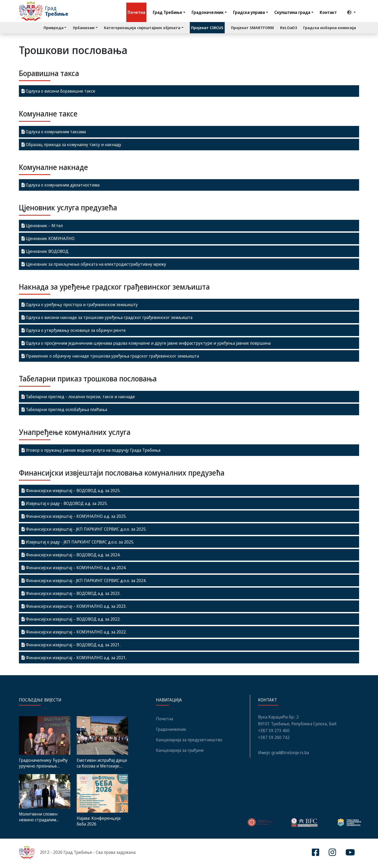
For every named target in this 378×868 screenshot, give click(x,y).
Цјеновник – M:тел (42, 226)
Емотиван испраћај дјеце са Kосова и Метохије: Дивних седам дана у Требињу (102, 763)
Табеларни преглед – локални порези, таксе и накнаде (78, 397)
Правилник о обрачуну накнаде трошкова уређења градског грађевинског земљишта (110, 356)
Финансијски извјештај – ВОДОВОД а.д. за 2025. (71, 491)
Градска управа (249, 12)
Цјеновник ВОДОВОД (45, 251)
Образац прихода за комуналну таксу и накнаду (71, 145)
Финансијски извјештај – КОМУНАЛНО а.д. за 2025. (74, 516)
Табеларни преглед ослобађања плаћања (64, 409)
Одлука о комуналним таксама (54, 132)
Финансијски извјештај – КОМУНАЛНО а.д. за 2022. (74, 632)
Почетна (136, 12)
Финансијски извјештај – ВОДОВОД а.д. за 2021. (71, 645)
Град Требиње (167, 12)
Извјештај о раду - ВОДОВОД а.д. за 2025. (65, 503)
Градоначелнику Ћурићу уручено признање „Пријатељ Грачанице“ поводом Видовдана (43, 763)
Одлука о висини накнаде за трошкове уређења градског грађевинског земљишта (107, 317)
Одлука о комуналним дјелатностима (61, 185)
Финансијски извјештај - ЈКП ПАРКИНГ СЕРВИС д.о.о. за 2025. (84, 529)
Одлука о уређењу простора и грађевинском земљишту (80, 305)
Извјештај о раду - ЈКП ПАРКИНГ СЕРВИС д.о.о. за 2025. (78, 542)
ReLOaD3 (288, 28)
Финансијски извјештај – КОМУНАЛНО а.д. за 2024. (74, 568)
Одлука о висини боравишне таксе (58, 91)
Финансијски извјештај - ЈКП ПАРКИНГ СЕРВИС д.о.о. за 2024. (84, 581)
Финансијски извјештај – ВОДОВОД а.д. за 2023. (71, 593)
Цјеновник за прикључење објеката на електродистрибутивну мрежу (94, 264)
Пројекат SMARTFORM (252, 28)
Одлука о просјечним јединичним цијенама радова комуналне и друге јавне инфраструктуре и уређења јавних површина (146, 343)
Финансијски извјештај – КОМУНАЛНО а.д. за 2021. (74, 658)
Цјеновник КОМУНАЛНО (48, 238)
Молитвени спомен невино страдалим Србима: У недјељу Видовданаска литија (40, 817)
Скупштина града (292, 12)
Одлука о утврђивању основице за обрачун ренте (74, 330)
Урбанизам (84, 28)
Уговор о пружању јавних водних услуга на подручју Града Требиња (91, 450)
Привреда (54, 28)
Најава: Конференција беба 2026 (99, 821)
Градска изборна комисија (330, 28)
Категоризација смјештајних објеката (142, 28)
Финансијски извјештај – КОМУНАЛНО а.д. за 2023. (74, 606)
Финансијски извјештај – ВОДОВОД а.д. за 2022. (71, 619)
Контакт (328, 12)
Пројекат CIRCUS (207, 28)
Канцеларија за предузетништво (189, 740)
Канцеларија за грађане (180, 750)
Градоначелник (208, 12)
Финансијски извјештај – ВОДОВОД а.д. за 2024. (71, 555)
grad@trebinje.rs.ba (290, 753)
